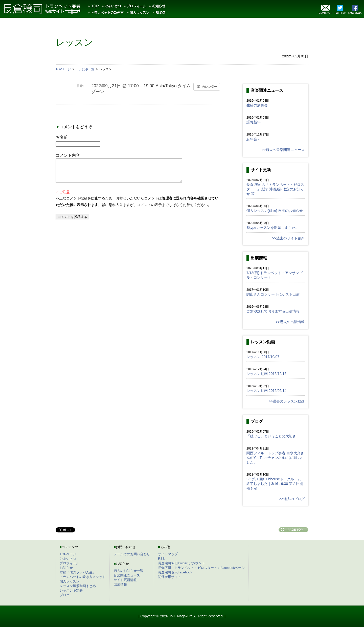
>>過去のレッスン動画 (287, 401)
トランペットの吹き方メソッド (83, 577)
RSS (161, 559)
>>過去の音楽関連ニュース (283, 150)
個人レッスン (70, 581)
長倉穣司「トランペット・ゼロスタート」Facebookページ (201, 568)
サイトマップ (168, 554)
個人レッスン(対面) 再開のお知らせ (275, 211)
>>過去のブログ (292, 499)
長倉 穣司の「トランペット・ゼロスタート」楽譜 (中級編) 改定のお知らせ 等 (275, 189)
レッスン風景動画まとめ (78, 586)
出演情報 (120, 584)
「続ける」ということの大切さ (271, 436)
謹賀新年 (254, 122)
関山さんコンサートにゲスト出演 (273, 294)
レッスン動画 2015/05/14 (266, 391)
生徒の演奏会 (257, 105)
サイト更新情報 (125, 580)
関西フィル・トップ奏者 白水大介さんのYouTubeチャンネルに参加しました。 (275, 458)
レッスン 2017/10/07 (263, 357)
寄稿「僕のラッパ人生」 (78, 572)
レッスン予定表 (71, 590)
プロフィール (70, 563)
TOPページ (68, 554)
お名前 (62, 137)
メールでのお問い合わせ (132, 554)
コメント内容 (68, 155)
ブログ (65, 595)
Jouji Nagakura (181, 616)
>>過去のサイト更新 (288, 238)
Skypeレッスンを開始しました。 (273, 228)
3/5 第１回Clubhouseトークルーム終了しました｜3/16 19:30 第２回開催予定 (275, 484)
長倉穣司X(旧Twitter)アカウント (181, 563)
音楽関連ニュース (127, 575)
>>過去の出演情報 (290, 322)
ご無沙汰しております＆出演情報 (273, 311)
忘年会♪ (253, 139)
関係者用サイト (169, 577)
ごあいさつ (68, 559)
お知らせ (66, 568)
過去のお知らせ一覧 (129, 571)
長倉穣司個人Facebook (175, 572)
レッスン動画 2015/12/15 (266, 374)
